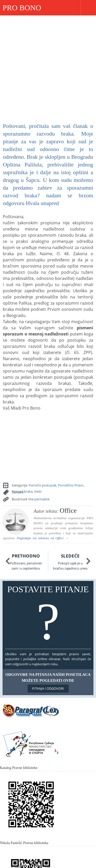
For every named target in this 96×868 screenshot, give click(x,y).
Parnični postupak (42, 485)
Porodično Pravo (71, 485)
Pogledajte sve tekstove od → (42, 538)
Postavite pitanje (48, 616)
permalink (42, 499)
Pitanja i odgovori (48, 688)
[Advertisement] (48, 66)
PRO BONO (22, 8)
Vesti (38, 491)
